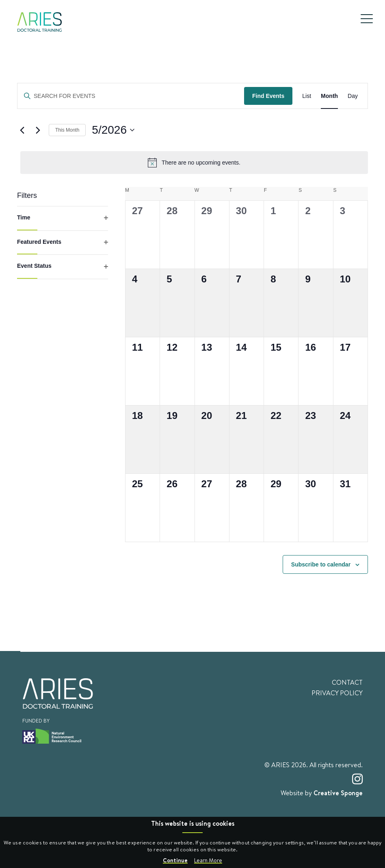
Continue (175, 860)
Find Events (268, 96)
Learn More (208, 860)
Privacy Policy (337, 693)
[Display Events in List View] (307, 96)
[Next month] (38, 130)
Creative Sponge (338, 793)
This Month (67, 130)
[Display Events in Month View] (329, 96)
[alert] (194, 163)
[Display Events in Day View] (353, 96)
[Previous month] (22, 130)
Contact (347, 682)
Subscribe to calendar (321, 564)
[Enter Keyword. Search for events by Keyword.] (131, 96)
